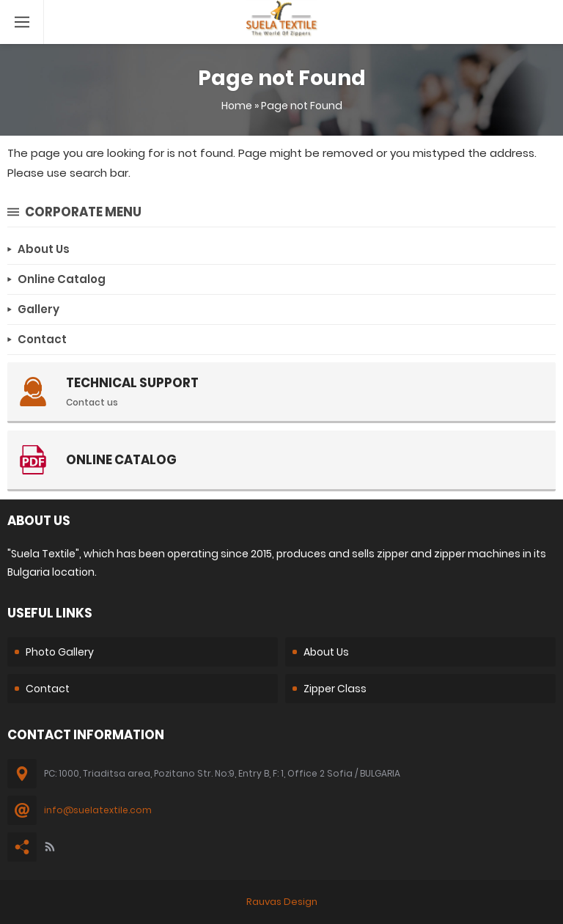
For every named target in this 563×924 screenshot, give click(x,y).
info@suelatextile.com (98, 810)
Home (237, 106)
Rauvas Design (282, 902)
